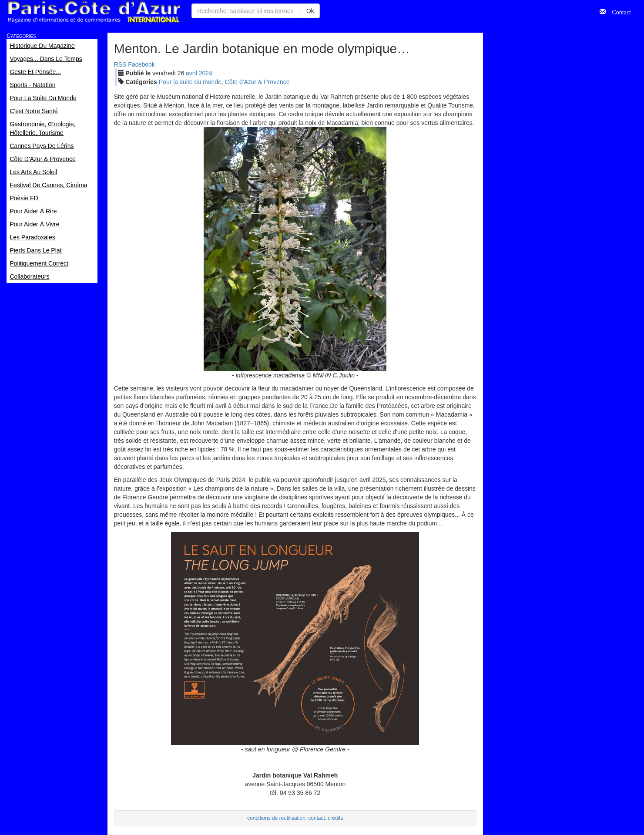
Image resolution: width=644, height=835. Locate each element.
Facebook (141, 64)
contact (316, 818)
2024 (206, 73)
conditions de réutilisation (276, 818)
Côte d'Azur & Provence (257, 82)
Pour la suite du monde (190, 82)
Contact (618, 11)
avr (191, 73)
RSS (120, 64)
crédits (335, 818)
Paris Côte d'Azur (94, 12)
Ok (310, 11)
